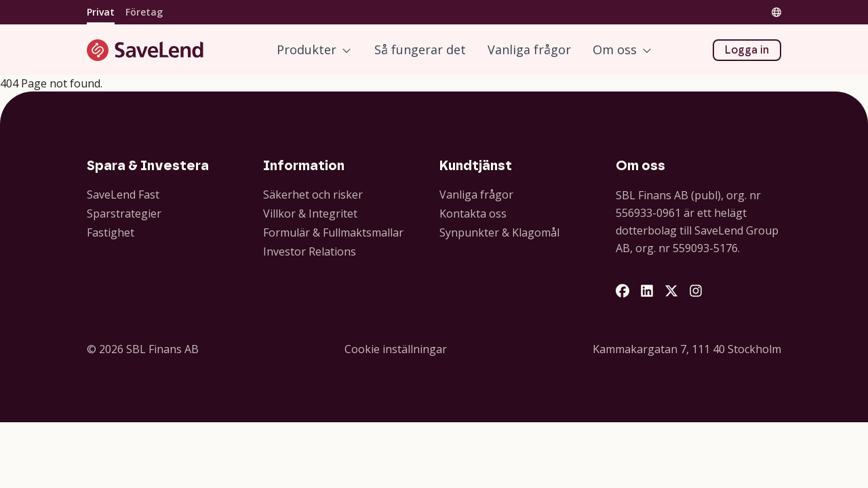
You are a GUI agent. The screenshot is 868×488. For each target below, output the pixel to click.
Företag (144, 12)
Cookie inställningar (396, 349)
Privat (101, 12)
